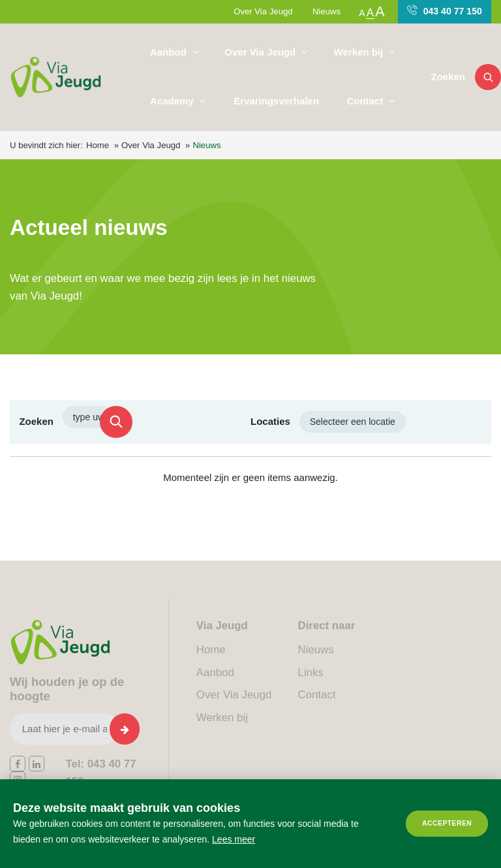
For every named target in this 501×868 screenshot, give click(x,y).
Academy (173, 101)
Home (98, 145)
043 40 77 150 (445, 10)
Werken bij (360, 52)
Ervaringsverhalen (276, 101)
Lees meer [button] (234, 839)
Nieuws (326, 11)
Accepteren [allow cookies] (447, 823)
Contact (366, 101)
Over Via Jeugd (263, 11)
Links (311, 673)
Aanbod (170, 52)
